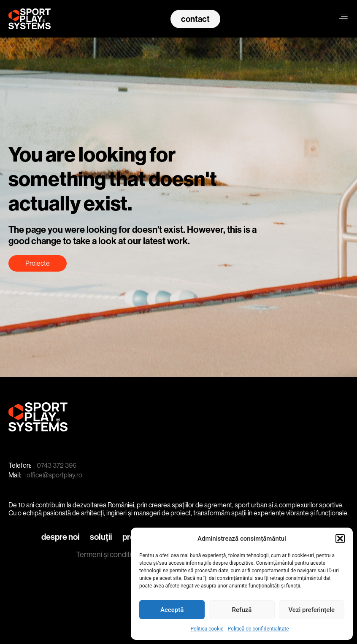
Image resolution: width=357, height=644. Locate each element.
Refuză (242, 610)
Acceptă (172, 610)
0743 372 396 (57, 465)
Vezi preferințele (312, 610)
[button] (340, 539)
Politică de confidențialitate (258, 629)
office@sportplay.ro (54, 475)
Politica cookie (207, 629)
